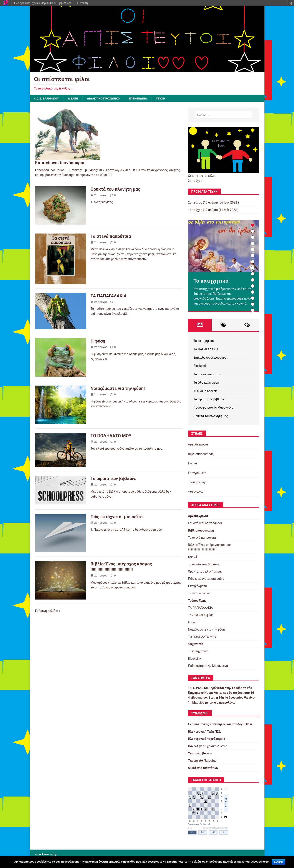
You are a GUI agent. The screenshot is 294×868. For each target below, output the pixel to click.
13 (253, 298)
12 (253, 292)
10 (253, 280)
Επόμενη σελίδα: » (48, 611)
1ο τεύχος (195, 210)
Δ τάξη (74, 99)
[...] (110, 175)
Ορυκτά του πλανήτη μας (115, 189)
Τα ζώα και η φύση (206, 383)
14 (253, 304)
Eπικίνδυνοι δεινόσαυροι (60, 163)
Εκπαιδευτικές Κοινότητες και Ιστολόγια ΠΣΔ (220, 724)
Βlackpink (200, 366)
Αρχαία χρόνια (198, 445)
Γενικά (192, 464)
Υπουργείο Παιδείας (202, 761)
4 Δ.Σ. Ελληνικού (47, 99)
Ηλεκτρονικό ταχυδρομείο (207, 739)
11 (253, 286)
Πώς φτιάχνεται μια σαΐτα (117, 517)
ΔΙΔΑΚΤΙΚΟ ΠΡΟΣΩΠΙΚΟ (105, 99)
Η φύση (98, 341)
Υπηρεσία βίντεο (200, 754)
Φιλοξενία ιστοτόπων (203, 768)
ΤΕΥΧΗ (163, 99)
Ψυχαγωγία (196, 492)
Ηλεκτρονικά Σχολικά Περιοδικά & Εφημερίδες (43, 3)
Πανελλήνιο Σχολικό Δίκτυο (208, 746)
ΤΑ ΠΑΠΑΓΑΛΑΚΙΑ (109, 296)
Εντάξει (278, 862)
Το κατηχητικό (203, 341)
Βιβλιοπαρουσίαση (201, 454)
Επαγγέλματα (197, 473)
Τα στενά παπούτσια (111, 236)
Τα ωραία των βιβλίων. (114, 479)
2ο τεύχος (101, 195)
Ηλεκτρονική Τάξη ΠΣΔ (204, 732)
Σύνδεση (82, 3)
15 (253, 311)
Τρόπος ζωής (197, 482)
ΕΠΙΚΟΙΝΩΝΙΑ (140, 99)
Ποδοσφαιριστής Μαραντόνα (213, 408)
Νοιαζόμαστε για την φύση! (118, 389)
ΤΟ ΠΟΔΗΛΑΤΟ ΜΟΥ (111, 436)
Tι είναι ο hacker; (205, 391)
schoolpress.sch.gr (46, 854)
